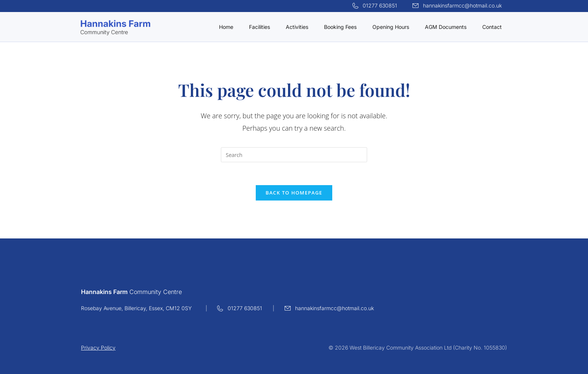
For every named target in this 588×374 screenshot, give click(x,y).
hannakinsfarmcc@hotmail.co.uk (462, 5)
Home (226, 27)
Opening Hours (391, 27)
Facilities (259, 27)
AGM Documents (446, 27)
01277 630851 (380, 5)
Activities (297, 27)
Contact (492, 27)
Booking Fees (340, 27)
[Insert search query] (294, 155)
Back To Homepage (294, 193)
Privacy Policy (98, 348)
